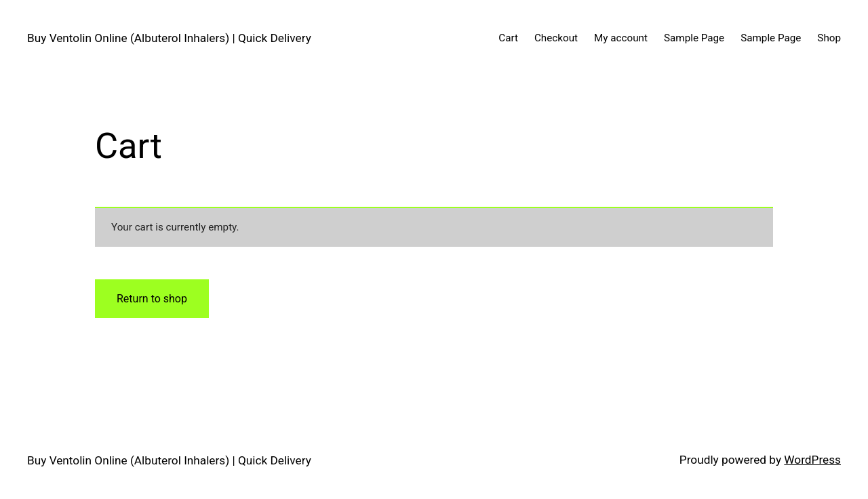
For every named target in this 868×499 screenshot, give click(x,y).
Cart (508, 38)
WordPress (812, 460)
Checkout (556, 38)
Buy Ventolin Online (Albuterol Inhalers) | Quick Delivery (169, 38)
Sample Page (694, 38)
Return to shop (152, 299)
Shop (829, 38)
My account (621, 38)
